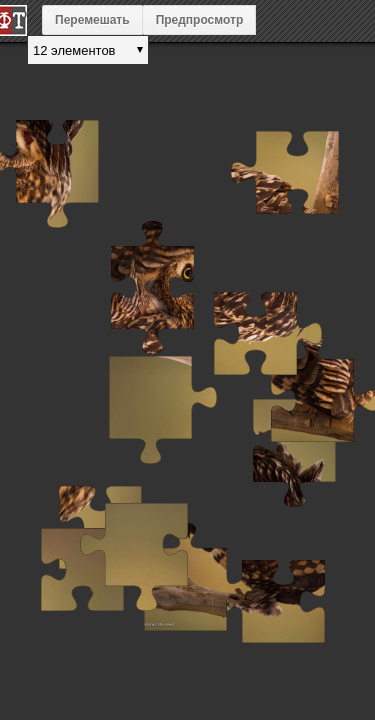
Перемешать (92, 20)
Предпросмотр (200, 20)
